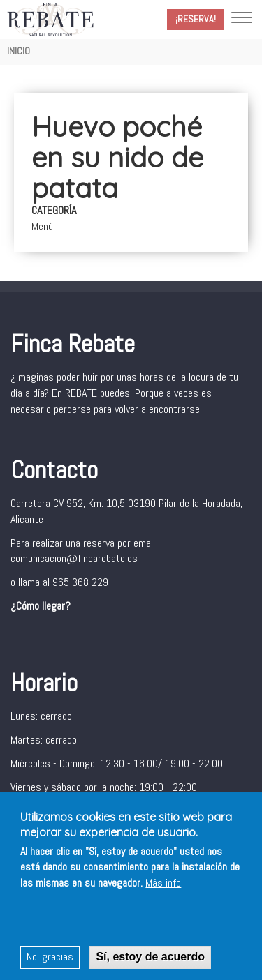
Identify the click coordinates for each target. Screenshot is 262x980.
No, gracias (50, 958)
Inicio (19, 51)
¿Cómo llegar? (41, 606)
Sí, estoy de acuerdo (150, 958)
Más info (163, 885)
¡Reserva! (196, 19)
